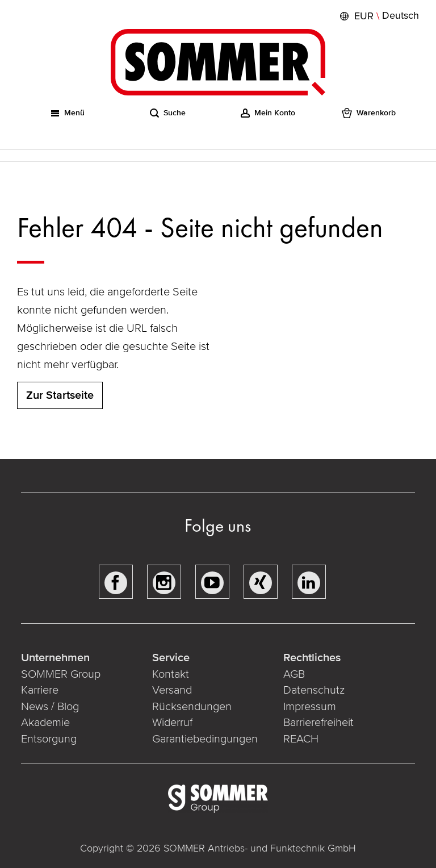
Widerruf (172, 723)
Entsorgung (49, 739)
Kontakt (171, 674)
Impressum (310, 707)
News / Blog (50, 707)
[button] (378, 16)
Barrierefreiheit (318, 723)
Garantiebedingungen (205, 739)
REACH (301, 739)
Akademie (47, 723)
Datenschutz (314, 690)
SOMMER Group (61, 674)
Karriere (40, 690)
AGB (294, 674)
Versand (172, 690)
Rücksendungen (192, 707)
